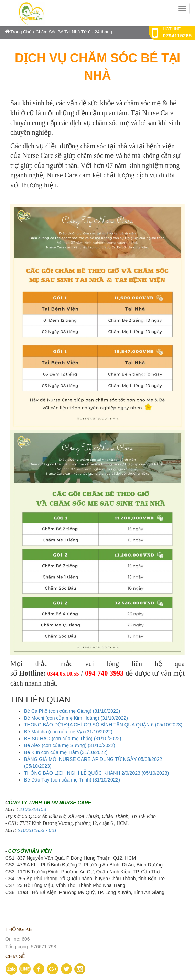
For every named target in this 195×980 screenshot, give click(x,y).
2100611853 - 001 (37, 830)
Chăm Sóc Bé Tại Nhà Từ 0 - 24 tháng (74, 32)
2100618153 (33, 809)
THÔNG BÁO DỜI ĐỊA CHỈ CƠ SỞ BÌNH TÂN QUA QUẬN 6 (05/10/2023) (103, 725)
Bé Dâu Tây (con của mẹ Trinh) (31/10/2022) (72, 780)
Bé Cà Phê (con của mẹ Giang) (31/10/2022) (72, 711)
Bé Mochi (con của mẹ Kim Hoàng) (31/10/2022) (76, 718)
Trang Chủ (18, 32)
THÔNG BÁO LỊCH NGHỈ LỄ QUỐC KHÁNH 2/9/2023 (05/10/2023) (96, 773)
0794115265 (177, 36)
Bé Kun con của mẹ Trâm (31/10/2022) (66, 752)
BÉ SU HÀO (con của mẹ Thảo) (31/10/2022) (73, 739)
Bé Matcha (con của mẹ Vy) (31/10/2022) (68, 732)
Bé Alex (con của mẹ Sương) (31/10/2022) (70, 745)
